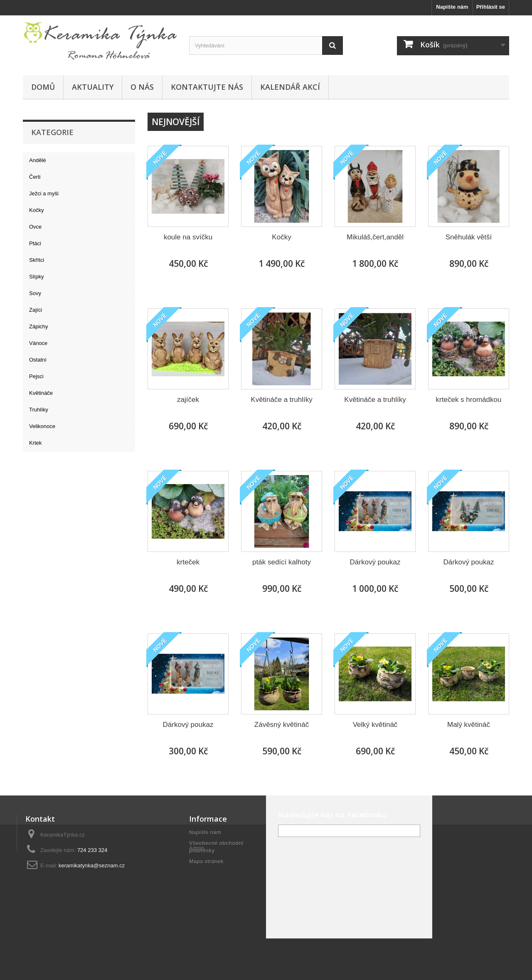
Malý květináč (469, 725)
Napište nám (452, 7)
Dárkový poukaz (375, 562)
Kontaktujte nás (207, 87)
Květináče (41, 393)
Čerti (35, 177)
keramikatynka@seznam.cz (92, 866)
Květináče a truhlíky (281, 400)
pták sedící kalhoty (282, 562)
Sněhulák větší (469, 237)
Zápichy (39, 326)
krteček (188, 562)
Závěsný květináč (282, 725)
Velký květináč (375, 725)
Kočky (36, 210)
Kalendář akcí (290, 87)
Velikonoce (42, 426)
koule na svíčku (188, 237)
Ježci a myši (44, 193)
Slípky (36, 277)
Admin (197, 876)
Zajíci (36, 310)
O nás (142, 87)
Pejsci (36, 376)
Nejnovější (176, 122)
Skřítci (37, 260)
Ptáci (35, 243)
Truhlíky (39, 410)
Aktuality (93, 87)
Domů (43, 87)
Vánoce (38, 343)
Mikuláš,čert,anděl (375, 237)
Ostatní (38, 360)
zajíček (188, 400)
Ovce (35, 227)
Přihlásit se (491, 7)
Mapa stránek (206, 861)
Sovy (35, 293)
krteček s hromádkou (469, 400)
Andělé (37, 160)
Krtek (35, 443)
